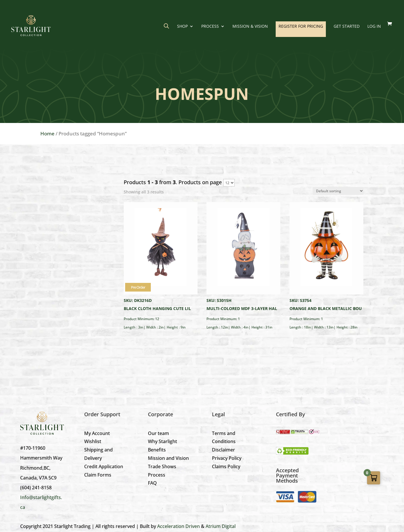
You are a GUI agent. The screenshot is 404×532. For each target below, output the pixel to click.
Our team (158, 433)
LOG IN (374, 27)
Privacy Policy (227, 458)
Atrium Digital (221, 526)
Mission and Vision (168, 458)
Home (47, 134)
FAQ (152, 483)
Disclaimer (223, 450)
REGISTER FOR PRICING (301, 26)
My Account (97, 433)
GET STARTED (347, 27)
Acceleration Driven (178, 526)
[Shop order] (338, 191)
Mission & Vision (250, 27)
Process (210, 27)
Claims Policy (226, 466)
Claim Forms (98, 475)
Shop (182, 27)
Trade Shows (162, 466)
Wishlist (93, 441)
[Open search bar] (166, 26)
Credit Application (104, 466)
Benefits (157, 450)
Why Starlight (162, 441)
